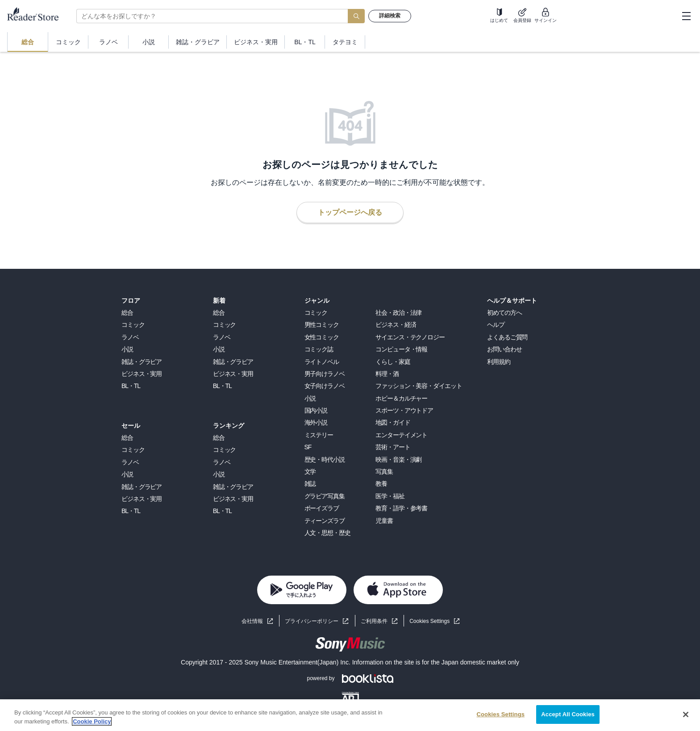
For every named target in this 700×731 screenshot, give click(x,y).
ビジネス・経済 (396, 325)
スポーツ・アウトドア (404, 410)
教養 (381, 484)
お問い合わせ (504, 349)
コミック (133, 325)
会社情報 (252, 621)
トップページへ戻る (350, 212)
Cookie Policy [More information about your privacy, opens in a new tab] (92, 721)
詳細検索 (390, 16)
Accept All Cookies (568, 714)
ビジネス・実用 (142, 374)
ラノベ (130, 337)
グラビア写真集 (325, 496)
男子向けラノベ (325, 374)
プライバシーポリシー (312, 621)
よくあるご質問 (507, 337)
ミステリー (319, 435)
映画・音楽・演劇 (398, 459)
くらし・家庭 (393, 362)
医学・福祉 (390, 496)
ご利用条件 (374, 621)
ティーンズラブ (325, 521)
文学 (310, 472)
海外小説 (316, 422)
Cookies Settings (429, 621)
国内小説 (316, 410)
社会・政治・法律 (398, 313)
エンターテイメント (401, 435)
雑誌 (310, 484)
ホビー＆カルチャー (401, 398)
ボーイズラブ (322, 508)
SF (308, 447)
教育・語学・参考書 (401, 508)
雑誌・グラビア (142, 362)
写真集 (384, 472)
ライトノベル (322, 362)
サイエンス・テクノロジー (410, 337)
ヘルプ (496, 325)
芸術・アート (393, 447)
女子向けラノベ (325, 386)
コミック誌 (319, 349)
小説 (127, 349)
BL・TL (131, 386)
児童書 (384, 521)
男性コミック (322, 325)
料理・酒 (387, 374)
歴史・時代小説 (325, 459)
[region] (350, 715)
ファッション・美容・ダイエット (419, 386)
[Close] (686, 714)
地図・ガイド (393, 422)
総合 (127, 313)
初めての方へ (504, 313)
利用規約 (499, 362)
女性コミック (322, 337)
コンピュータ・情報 (401, 349)
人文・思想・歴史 (327, 533)
